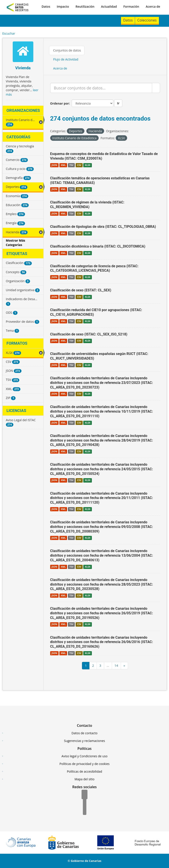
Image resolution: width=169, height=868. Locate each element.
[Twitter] (85, 803)
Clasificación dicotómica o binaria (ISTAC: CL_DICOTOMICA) (98, 246)
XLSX (88, 165)
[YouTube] (85, 811)
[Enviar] (156, 88)
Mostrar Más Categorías (16, 243)
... (108, 666)
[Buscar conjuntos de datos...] (101, 88)
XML (63, 165)
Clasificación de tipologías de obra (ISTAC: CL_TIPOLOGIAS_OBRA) (103, 227)
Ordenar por (60, 103)
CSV (79, 165)
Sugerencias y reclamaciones (84, 741)
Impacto (63, 6)
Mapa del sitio (84, 779)
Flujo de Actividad (66, 59)
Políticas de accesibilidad (84, 771)
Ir (118, 103)
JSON (54, 165)
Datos (46, 6)
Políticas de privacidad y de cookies (84, 764)
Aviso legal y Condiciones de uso (85, 756)
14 (116, 666)
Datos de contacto (84, 733)
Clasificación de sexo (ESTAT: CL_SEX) (81, 290)
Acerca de (153, 6)
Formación (131, 6)
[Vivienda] (23, 52)
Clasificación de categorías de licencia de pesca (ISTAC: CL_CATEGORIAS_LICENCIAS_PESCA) (94, 268)
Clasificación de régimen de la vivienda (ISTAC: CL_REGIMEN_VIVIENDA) (87, 205)
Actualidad (109, 6)
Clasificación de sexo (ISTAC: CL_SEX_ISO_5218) (89, 334)
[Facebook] (84, 795)
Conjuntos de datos (67, 50)
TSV (71, 165)
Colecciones (147, 20)
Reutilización (85, 6)
